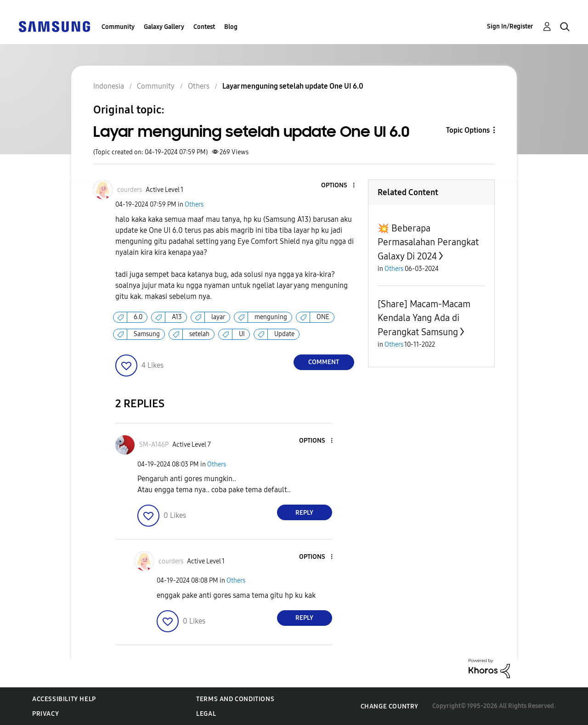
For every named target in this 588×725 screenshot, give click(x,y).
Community (118, 27)
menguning (271, 317)
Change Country (390, 706)
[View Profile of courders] (130, 190)
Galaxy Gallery (164, 27)
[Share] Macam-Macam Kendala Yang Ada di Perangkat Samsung (424, 318)
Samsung (147, 334)
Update (284, 334)
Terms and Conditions (235, 699)
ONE (323, 317)
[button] (338, 186)
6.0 (138, 317)
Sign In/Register (510, 26)
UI (242, 334)
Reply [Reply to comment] (304, 513)
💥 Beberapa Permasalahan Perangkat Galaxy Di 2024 (428, 242)
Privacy (45, 714)
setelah (199, 334)
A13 (177, 317)
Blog (231, 27)
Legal (206, 714)
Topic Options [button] (468, 130)
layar (218, 317)
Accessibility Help (64, 699)
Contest (204, 27)
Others (194, 205)
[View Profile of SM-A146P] (154, 445)
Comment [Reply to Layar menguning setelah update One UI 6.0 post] (324, 362)
